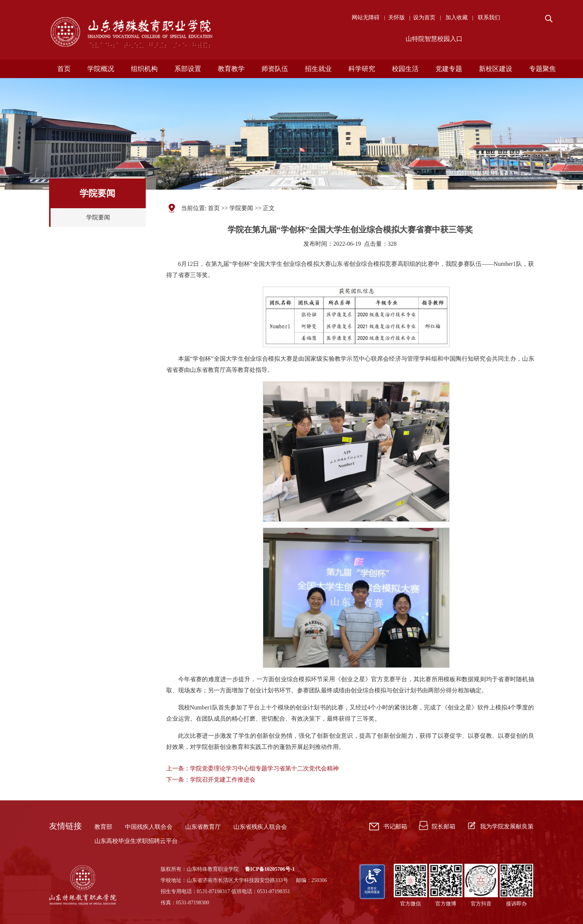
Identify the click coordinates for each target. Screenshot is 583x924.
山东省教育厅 (203, 827)
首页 (214, 208)
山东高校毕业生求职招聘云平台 (136, 841)
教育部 (103, 827)
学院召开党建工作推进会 (223, 780)
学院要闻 (98, 217)
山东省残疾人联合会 (260, 827)
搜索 (548, 19)
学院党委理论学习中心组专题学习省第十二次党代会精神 (264, 768)
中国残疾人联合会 (149, 827)
